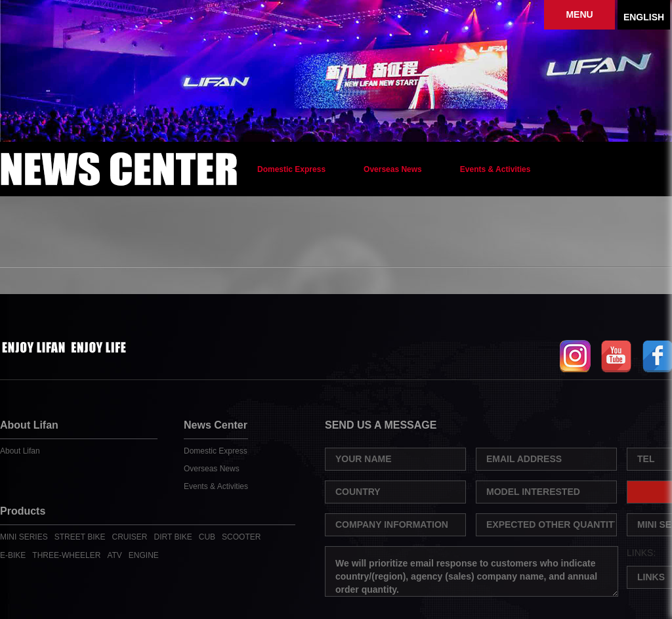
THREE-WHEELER (66, 555)
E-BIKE (13, 555)
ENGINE (144, 555)
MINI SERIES (24, 537)
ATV (114, 555)
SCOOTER (241, 537)
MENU (579, 14)
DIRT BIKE (173, 537)
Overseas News (393, 169)
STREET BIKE (80, 537)
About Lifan (20, 451)
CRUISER (130, 537)
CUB (207, 537)
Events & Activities (495, 169)
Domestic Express (291, 169)
